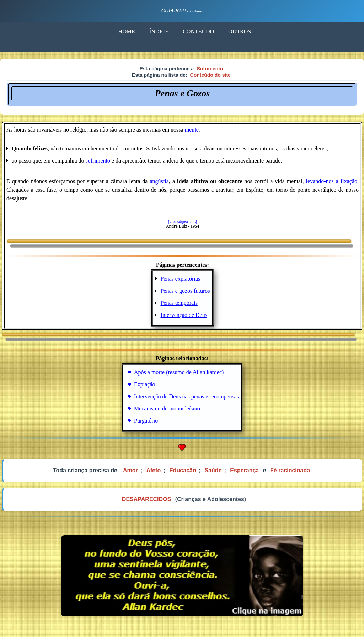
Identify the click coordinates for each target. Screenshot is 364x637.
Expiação (145, 384)
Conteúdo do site (210, 75)
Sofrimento (210, 69)
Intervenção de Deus (184, 315)
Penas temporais (179, 303)
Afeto (153, 470)
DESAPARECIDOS (146, 499)
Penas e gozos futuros (185, 291)
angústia (159, 181)
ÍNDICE (159, 31)
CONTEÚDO (198, 31)
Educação (183, 470)
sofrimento (98, 161)
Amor (130, 470)
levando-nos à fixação (332, 181)
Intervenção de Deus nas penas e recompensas (186, 396)
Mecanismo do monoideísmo (167, 408)
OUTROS (240, 31)
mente (192, 130)
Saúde (213, 470)
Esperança (244, 470)
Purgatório (146, 421)
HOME (127, 31)
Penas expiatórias (180, 279)
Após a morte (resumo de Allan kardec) (179, 372)
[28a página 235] (183, 222)
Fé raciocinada (290, 470)
